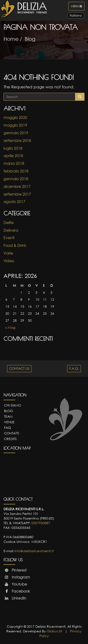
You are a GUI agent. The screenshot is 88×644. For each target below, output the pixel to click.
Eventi (9, 238)
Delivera (11, 230)
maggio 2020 (15, 117)
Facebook (17, 591)
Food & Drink (15, 245)
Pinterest (15, 570)
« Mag (10, 327)
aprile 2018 (13, 156)
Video (9, 261)
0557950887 (41, 523)
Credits (10, 439)
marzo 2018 (14, 163)
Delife (9, 223)
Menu (78, 7)
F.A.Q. (74, 368)
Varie (8, 253)
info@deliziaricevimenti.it (34, 551)
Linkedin (15, 598)
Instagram (17, 577)
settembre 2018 (17, 141)
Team (8, 416)
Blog (30, 39)
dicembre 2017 (17, 186)
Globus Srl (54, 631)
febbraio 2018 (16, 171)
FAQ (7, 428)
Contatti (11, 433)
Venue (9, 422)
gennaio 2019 (16, 133)
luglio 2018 (13, 148)
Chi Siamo (13, 405)
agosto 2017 (14, 202)
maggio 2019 (15, 125)
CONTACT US (19, 368)
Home (11, 39)
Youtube (15, 584)
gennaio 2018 (16, 179)
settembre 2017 (17, 194)
